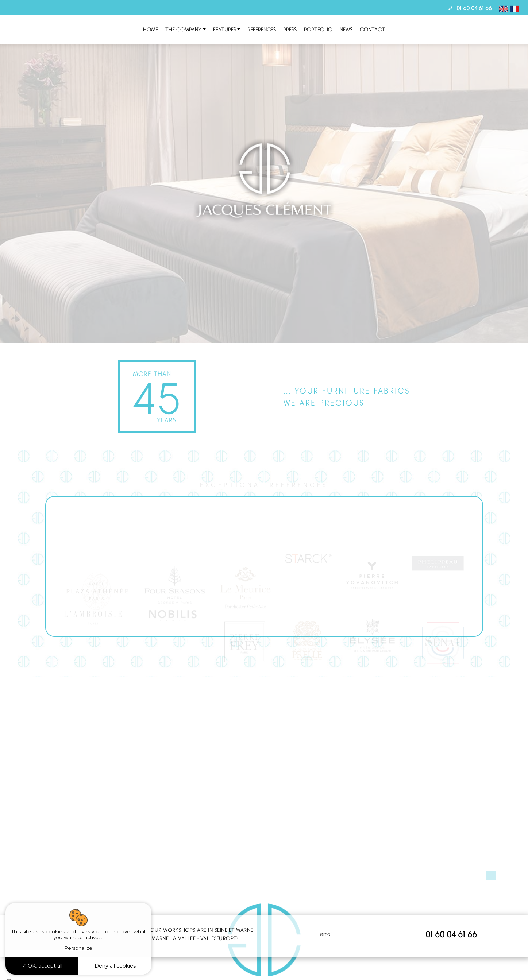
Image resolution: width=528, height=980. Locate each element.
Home (151, 29)
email (326, 934)
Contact (372, 29)
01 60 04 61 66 (474, 8)
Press (290, 29)
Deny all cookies (115, 966)
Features (225, 29)
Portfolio (318, 29)
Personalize (78, 948)
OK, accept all (42, 966)
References (262, 29)
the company (183, 29)
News (346, 29)
